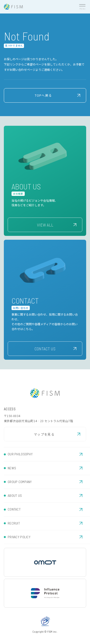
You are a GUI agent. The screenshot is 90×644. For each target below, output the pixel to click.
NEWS (12, 468)
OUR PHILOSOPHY (20, 454)
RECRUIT (14, 523)
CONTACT (14, 509)
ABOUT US (15, 495)
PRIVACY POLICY (19, 537)
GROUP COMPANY (20, 482)
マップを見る (44, 434)
